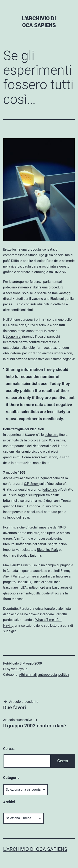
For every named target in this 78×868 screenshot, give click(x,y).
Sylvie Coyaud (17, 669)
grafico (8, 272)
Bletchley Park (48, 550)
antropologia (48, 675)
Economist (14, 337)
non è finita (41, 463)
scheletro (52, 435)
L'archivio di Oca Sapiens (35, 849)
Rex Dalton (49, 457)
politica (64, 675)
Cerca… (9, 749)
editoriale (50, 490)
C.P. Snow (32, 484)
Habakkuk (24, 582)
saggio (23, 495)
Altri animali (28, 675)
